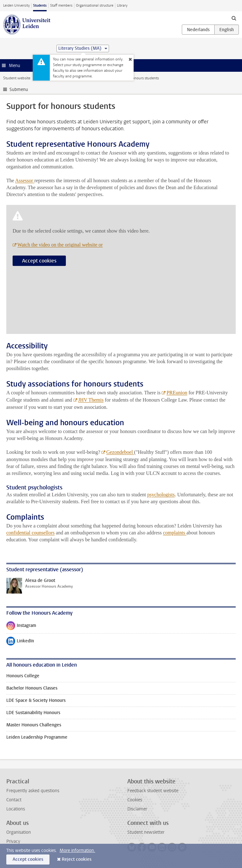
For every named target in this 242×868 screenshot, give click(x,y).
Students (40, 6)
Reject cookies (77, 859)
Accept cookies (39, 261)
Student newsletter (146, 832)
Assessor (25, 180)
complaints (175, 533)
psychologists (161, 495)
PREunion (177, 393)
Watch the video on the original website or (60, 245)
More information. (77, 851)
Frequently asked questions (33, 791)
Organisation (19, 832)
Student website (17, 78)
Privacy (13, 841)
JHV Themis (91, 400)
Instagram (21, 627)
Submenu (19, 90)
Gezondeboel (120, 452)
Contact (14, 800)
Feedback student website (153, 791)
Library (122, 6)
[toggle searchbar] (234, 18)
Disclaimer (137, 809)
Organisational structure (95, 6)
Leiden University (16, 6)
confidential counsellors (30, 533)
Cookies (135, 800)
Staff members (61, 6)
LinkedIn (20, 642)
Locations (16, 809)
